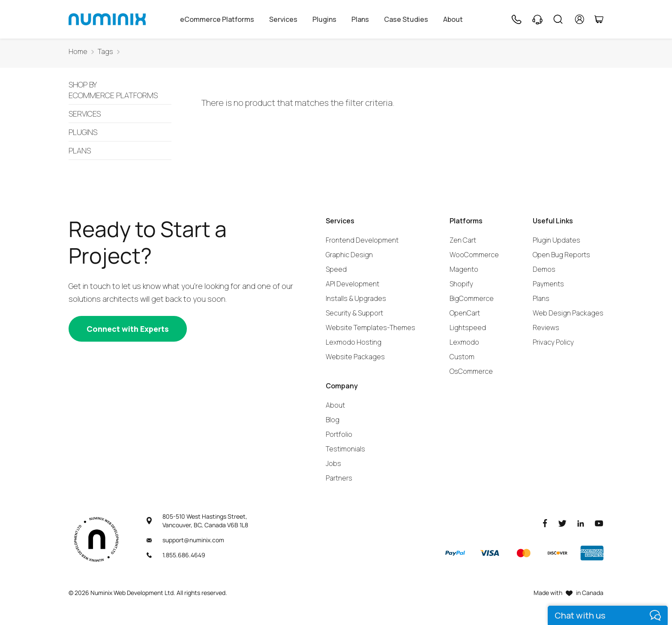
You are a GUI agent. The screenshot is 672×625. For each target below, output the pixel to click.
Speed (336, 269)
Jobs (333, 463)
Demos (544, 269)
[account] (580, 19)
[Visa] (489, 553)
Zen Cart (463, 240)
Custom (462, 357)
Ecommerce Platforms (120, 90)
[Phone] (516, 19)
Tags (105, 52)
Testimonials (345, 449)
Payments (548, 284)
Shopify (461, 284)
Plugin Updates (556, 240)
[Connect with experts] (128, 329)
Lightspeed (468, 328)
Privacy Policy (553, 342)
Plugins (324, 19)
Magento (464, 269)
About (453, 19)
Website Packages (355, 357)
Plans (360, 19)
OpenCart (465, 313)
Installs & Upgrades (356, 298)
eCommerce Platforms (217, 19)
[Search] (558, 19)
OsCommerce (471, 371)
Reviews (546, 328)
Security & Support (354, 313)
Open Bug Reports (561, 255)
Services (283, 19)
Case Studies (406, 19)
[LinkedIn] (581, 523)
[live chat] (608, 615)
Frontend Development (362, 240)
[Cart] (599, 19)
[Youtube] (599, 523)
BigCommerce (472, 298)
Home (78, 52)
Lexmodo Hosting (354, 342)
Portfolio (339, 434)
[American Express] (592, 553)
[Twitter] (562, 523)
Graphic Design (349, 255)
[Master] (523, 553)
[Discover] (558, 553)
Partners (339, 478)
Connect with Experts (128, 329)
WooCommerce (474, 255)
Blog (333, 420)
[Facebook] (545, 523)
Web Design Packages (568, 313)
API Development (352, 284)
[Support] (537, 19)
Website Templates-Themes (370, 328)
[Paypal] (455, 553)
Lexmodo (464, 342)
